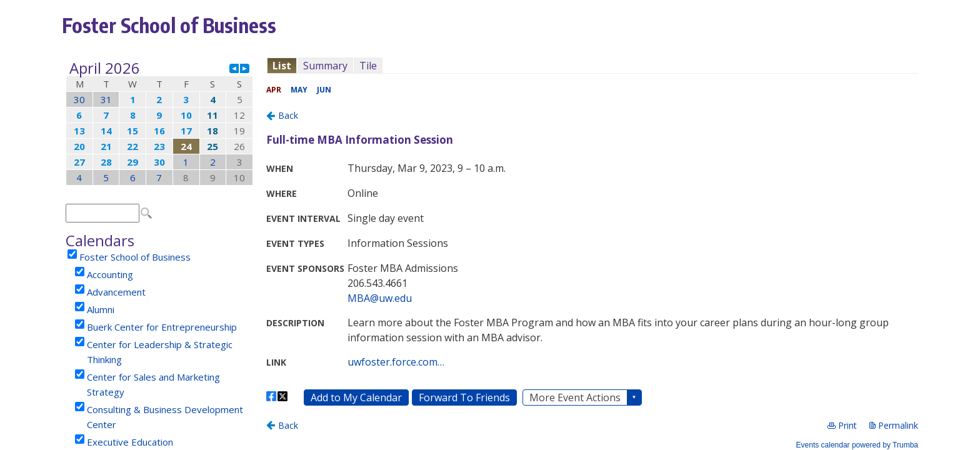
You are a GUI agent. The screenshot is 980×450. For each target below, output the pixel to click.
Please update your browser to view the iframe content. (159, 123)
